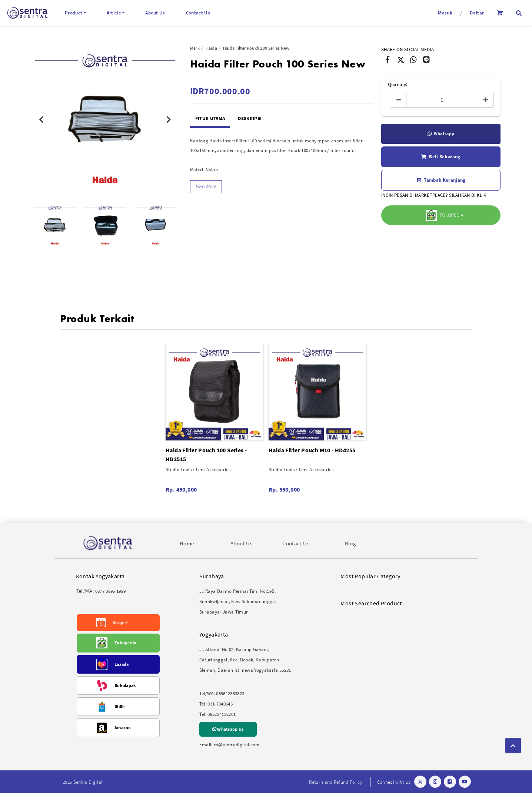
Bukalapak (125, 685)
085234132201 (222, 714)
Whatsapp (441, 134)
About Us (155, 13)
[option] (105, 120)
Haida (212, 48)
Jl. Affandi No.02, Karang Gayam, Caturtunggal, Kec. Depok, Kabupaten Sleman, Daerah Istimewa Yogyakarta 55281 (245, 660)
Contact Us (198, 13)
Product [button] (74, 13)
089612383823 (230, 693)
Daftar (477, 13)
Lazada (122, 664)
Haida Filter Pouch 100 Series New (256, 48)
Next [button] (169, 120)
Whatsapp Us (228, 729)
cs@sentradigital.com (237, 745)
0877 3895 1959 (111, 591)
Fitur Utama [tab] (210, 118)
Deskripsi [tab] (250, 118)
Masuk (445, 13)
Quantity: (398, 84)
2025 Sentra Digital (82, 782)
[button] (519, 13)
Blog (351, 543)
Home (187, 543)
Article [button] (114, 13)
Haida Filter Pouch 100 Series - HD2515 (206, 455)
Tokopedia (125, 643)
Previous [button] (41, 120)
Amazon (123, 728)
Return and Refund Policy (336, 782)
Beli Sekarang (441, 157)
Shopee (120, 623)
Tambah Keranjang (441, 180)
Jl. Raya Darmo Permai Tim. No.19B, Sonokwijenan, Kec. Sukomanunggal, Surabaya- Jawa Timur (239, 602)
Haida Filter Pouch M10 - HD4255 (312, 450)
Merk (195, 48)
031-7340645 (220, 704)
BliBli (120, 706)
